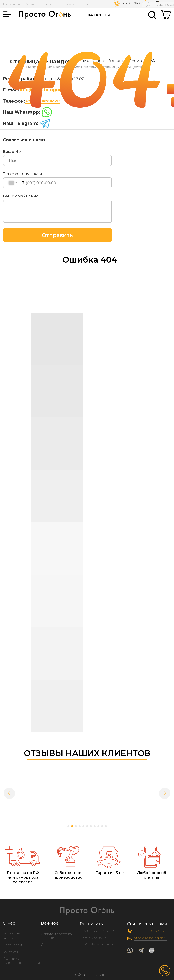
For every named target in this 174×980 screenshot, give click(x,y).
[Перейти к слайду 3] (76, 826)
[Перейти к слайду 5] (83, 826)
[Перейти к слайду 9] (98, 826)
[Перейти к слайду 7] (91, 826)
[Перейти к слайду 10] (102, 826)
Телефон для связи (22, 174)
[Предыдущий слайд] (9, 793)
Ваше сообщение (21, 196)
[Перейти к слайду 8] (95, 826)
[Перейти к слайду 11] (106, 826)
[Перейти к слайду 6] (87, 826)
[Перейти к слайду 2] (72, 826)
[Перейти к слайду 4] (80, 826)
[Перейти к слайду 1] (68, 826)
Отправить (57, 235)
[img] (152, 950)
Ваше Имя (13, 151)
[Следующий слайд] (165, 793)
